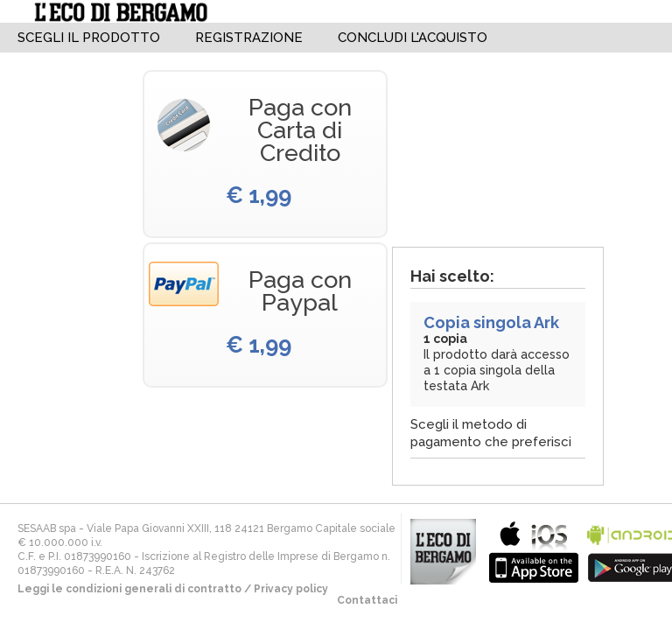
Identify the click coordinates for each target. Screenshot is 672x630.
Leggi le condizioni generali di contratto (129, 589)
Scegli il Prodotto (89, 38)
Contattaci (367, 600)
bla (534, 550)
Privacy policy (291, 589)
